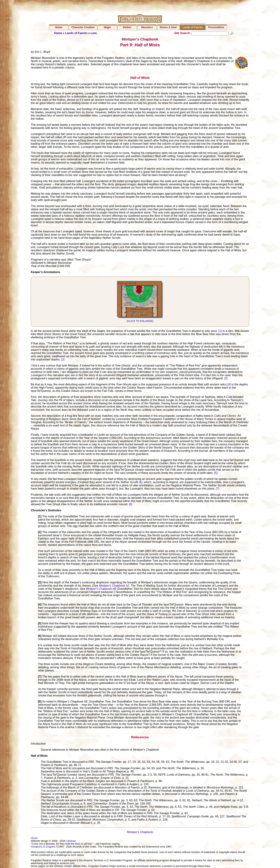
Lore (94, 33)
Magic (107, 27)
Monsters (147, 27)
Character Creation (83, 27)
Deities (127, 27)
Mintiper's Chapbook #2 (114, 586)
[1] (220, 331)
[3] (226, 379)
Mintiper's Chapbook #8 (101, 589)
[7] (218, 489)
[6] (141, 483)
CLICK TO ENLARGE (140, 321)
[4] (229, 385)
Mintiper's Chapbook (140, 833)
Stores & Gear (168, 27)
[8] (131, 505)
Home (59, 27)
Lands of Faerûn (192, 27)
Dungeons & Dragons (43, 847)
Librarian (71, 841)
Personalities (216, 27)
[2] (63, 360)
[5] (216, 473)
